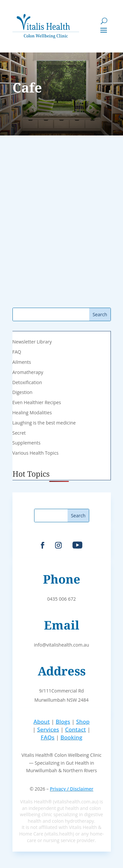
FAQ (17, 352)
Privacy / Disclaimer (72, 789)
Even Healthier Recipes (37, 402)
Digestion (22, 392)
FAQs (48, 737)
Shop (83, 722)
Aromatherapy (28, 372)
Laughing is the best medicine (44, 423)
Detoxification (27, 382)
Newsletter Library (32, 342)
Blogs (63, 722)
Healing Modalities (32, 413)
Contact (75, 729)
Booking (71, 737)
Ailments (22, 362)
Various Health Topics (36, 453)
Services (48, 729)
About (42, 722)
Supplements (27, 443)
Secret (19, 433)
